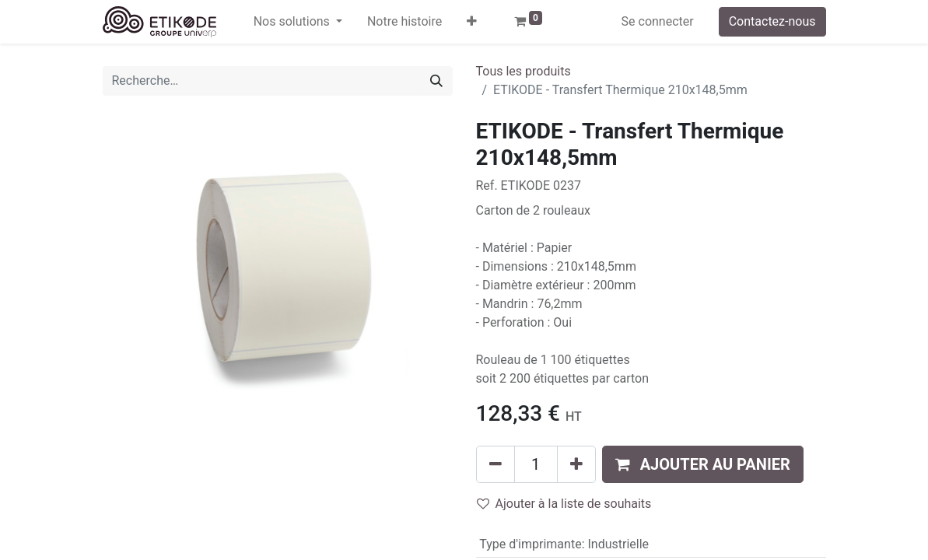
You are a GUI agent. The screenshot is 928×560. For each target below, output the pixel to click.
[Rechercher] (436, 81)
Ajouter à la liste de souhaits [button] (564, 504)
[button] (472, 22)
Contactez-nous (772, 21)
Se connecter (658, 21)
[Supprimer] (496, 464)
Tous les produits (524, 71)
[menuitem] (404, 22)
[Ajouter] (576, 464)
